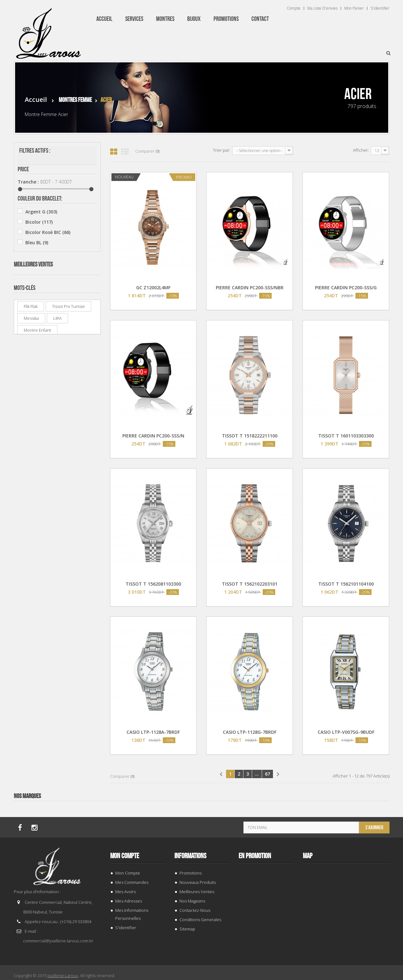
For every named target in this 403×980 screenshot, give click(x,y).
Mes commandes (132, 882)
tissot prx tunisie (68, 644)
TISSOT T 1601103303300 (346, 436)
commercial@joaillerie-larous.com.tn (58, 941)
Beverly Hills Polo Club (54, 290)
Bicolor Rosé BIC (48, 232)
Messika (31, 656)
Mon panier (354, 8)
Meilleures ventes (33, 365)
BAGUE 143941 (60, 426)
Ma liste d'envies (322, 8)
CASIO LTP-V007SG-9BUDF (346, 732)
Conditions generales (200, 920)
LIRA (57, 656)
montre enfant (37, 668)
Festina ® (41, 341)
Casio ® (39, 310)
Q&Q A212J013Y (62, 583)
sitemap (187, 929)
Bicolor (39, 222)
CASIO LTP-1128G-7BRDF (250, 732)
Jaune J (39, 263)
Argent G (41, 212)
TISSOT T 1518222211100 (250, 436)
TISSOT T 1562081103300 (153, 584)
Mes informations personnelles (132, 914)
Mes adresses (129, 901)
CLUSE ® (39, 321)
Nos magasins (192, 901)
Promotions (191, 873)
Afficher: (361, 150)
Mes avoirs (126, 892)
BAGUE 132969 (60, 387)
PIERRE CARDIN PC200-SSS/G (346, 288)
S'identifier (380, 8)
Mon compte (125, 856)
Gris (33, 253)
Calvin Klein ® (45, 300)
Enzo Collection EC (51, 331)
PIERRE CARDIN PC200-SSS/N (153, 436)
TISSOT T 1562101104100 (346, 584)
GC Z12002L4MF (153, 288)
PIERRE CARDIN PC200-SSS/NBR (250, 288)
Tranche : (28, 182)
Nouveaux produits (198, 882)
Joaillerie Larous (63, 976)
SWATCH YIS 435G (64, 544)
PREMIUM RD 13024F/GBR (72, 504)
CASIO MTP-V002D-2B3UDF (66, 468)
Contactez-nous (195, 910)
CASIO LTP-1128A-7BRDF (153, 732)
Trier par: (222, 150)
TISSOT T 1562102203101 (250, 584)
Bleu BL (37, 243)
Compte (294, 8)
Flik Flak (31, 644)
